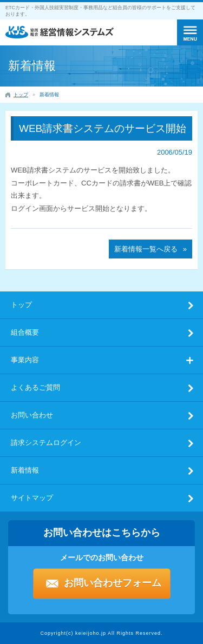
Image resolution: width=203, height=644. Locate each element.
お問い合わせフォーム (113, 583)
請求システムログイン (46, 443)
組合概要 (25, 332)
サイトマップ (32, 498)
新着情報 (25, 470)
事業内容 (25, 360)
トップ (21, 305)
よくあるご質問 (35, 387)
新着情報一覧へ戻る (146, 249)
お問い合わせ (32, 415)
